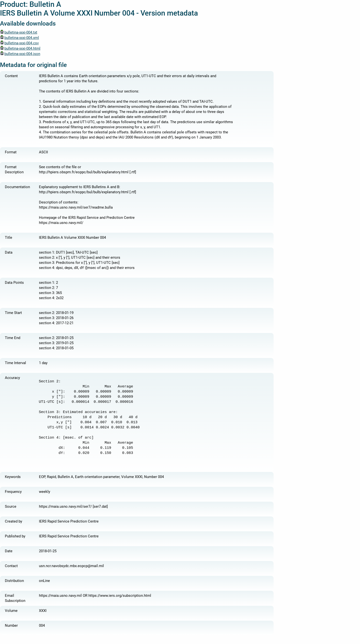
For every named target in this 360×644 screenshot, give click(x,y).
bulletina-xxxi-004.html (20, 48)
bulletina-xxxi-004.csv (19, 43)
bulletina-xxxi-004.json (20, 54)
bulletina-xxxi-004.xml (19, 38)
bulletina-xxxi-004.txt (19, 32)
